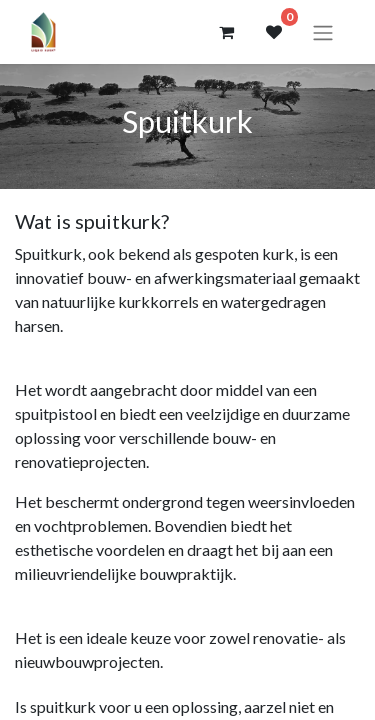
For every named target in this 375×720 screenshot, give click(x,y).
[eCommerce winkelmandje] (226, 32)
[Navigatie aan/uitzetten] (323, 32)
